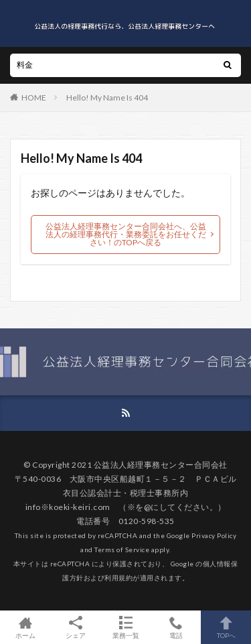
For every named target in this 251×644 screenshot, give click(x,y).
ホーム (25, 627)
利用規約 (118, 578)
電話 (176, 627)
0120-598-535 (147, 521)
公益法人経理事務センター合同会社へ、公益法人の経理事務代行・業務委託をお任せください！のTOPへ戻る (126, 234)
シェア (75, 628)
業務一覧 (125, 627)
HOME (34, 98)
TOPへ (226, 627)
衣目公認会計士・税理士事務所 (121, 493)
